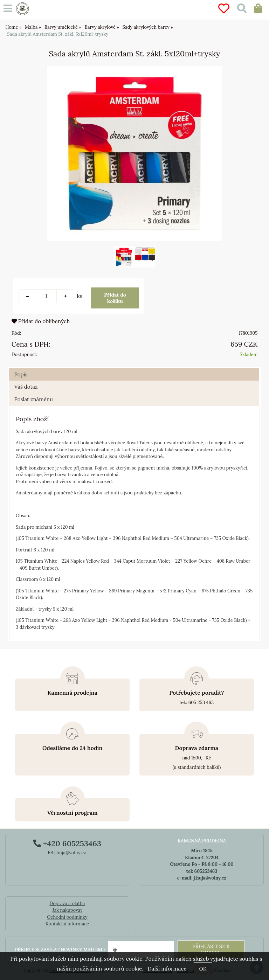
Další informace (167, 969)
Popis (21, 374)
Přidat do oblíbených (41, 321)
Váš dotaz (26, 387)
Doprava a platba (67, 903)
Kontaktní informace (67, 924)
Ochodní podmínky (67, 917)
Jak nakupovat (67, 910)
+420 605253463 (67, 843)
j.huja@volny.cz (67, 853)
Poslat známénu (34, 399)
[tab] (134, 369)
